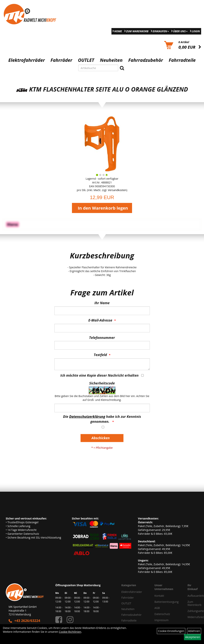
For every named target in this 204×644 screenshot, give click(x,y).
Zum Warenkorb (137, 31)
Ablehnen (194, 631)
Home (118, 31)
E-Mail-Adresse (100, 320)
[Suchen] (122, 68)
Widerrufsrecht (191, 617)
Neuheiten (111, 60)
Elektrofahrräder (27, 60)
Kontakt (159, 596)
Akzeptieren (193, 637)
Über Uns (180, 31)
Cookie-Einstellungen (171, 631)
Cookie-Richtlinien (70, 632)
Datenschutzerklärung (87, 416)
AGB (157, 608)
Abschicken (100, 438)
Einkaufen (161, 31)
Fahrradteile (182, 60)
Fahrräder (61, 60)
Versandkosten (117, 190)
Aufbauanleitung (191, 596)
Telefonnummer (102, 338)
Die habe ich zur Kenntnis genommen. (102, 419)
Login (196, 31)
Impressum (161, 620)
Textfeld (100, 355)
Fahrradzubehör (146, 60)
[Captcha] (102, 408)
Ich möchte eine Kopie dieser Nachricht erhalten (99, 375)
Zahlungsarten (191, 611)
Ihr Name (102, 303)
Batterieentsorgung (166, 602)
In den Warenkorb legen (103, 208)
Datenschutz (162, 614)
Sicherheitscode (102, 383)
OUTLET (86, 60)
